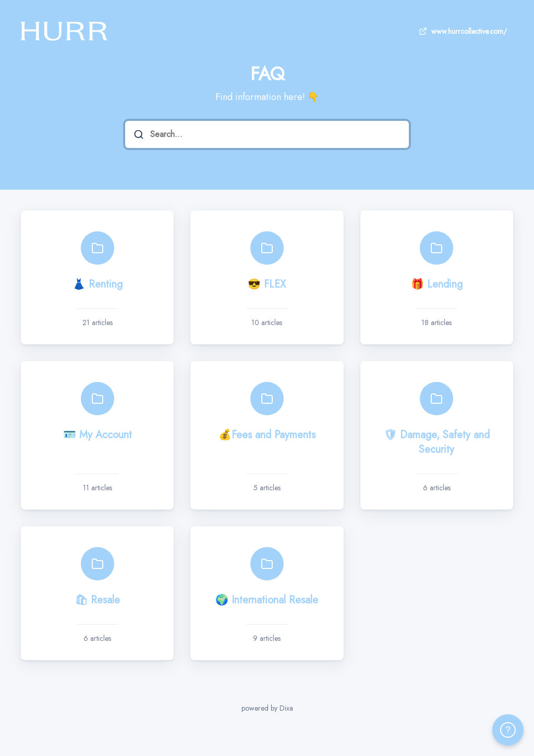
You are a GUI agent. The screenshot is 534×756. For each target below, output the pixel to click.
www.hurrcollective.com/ (462, 31)
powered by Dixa (267, 708)
